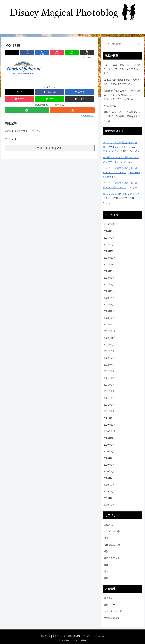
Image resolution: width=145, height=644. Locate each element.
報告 (106, 551)
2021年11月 (110, 378)
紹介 (106, 571)
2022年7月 (109, 358)
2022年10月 (110, 338)
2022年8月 (109, 351)
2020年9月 (109, 445)
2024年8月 (109, 231)
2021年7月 (109, 391)
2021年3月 (109, 405)
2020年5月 (109, 472)
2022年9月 (109, 345)
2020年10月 (110, 438)
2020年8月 (109, 452)
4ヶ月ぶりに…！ (112, 106)
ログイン (108, 598)
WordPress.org (111, 618)
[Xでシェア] (12, 53)
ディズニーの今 (112, 531)
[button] (87, 53)
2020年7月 (109, 458)
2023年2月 (109, 311)
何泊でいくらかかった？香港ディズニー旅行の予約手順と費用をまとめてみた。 (122, 116)
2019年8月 (109, 492)
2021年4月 (109, 398)
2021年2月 (109, 411)
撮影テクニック (112, 558)
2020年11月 (110, 431)
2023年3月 (109, 305)
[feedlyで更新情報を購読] (27, 110)
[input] (123, 44)
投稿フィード (111, 605)
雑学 (106, 578)
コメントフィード (113, 611)
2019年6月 (109, 505)
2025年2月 (109, 224)
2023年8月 (109, 278)
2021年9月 (109, 385)
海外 (106, 565)
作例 (106, 538)
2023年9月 (109, 271)
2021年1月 (109, 418)
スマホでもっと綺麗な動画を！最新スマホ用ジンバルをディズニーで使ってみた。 (120, 147)
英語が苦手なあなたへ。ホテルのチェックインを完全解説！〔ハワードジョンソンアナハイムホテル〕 (122, 95)
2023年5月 (109, 291)
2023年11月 (110, 258)
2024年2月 (109, 245)
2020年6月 (109, 465)
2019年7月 (109, 498)
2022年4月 (109, 365)
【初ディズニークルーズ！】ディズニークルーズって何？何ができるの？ (122, 69)
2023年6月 (109, 285)
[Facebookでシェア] (27, 53)
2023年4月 (109, 298)
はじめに (108, 525)
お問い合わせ (45, 636)
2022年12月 (110, 325)
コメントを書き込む (50, 148)
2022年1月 (109, 371)
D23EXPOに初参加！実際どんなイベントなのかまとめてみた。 (122, 82)
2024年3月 (109, 238)
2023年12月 (110, 251)
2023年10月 (110, 265)
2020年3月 (109, 485)
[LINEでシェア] (72, 53)
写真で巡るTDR (112, 545)
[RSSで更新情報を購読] (72, 110)
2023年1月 (109, 318)
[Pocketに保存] (57, 53)
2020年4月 (109, 478)
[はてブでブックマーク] (42, 53)
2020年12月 (110, 425)
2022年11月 (110, 331)
